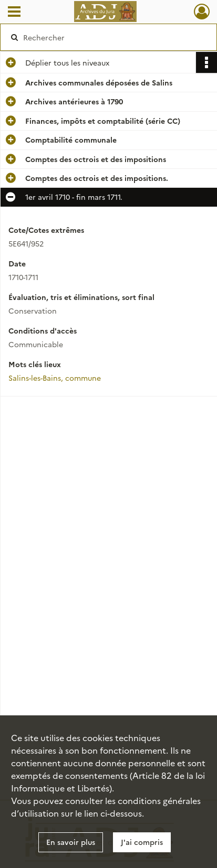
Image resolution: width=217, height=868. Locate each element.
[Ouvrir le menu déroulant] (14, 13)
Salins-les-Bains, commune (55, 378)
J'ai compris (142, 842)
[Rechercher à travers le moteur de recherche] (106, 37)
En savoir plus (71, 842)
